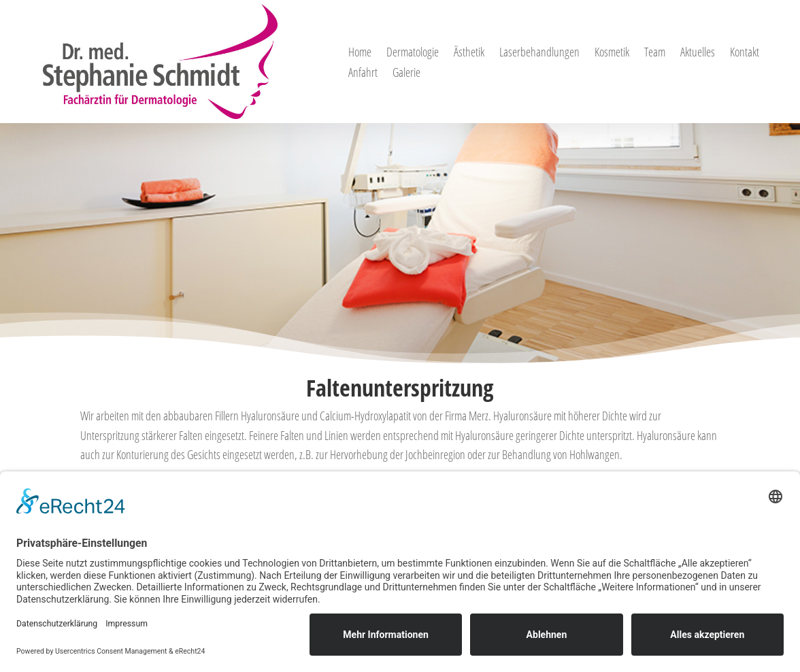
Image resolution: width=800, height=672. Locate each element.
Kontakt (745, 53)
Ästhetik (469, 53)
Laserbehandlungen (539, 53)
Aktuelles (698, 53)
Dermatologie (413, 53)
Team (655, 53)
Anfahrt (363, 74)
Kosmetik (612, 53)
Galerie (406, 74)
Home (360, 53)
